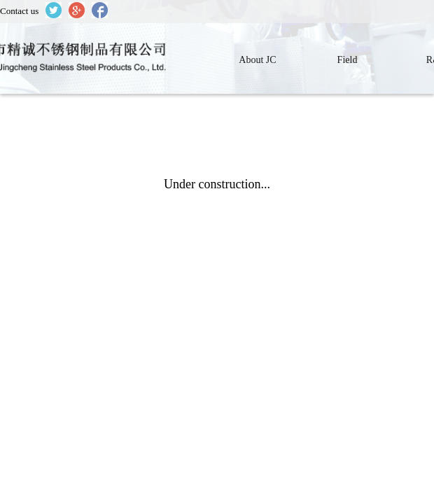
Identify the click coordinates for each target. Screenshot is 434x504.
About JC (257, 60)
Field (348, 60)
